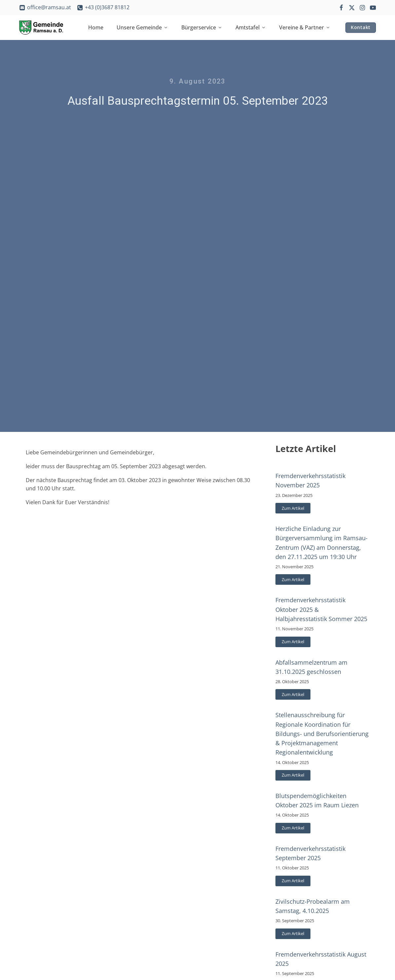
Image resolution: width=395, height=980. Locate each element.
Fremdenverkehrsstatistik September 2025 (310, 853)
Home (96, 27)
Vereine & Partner (305, 27)
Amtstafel (251, 27)
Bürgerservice (202, 27)
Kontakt (361, 27)
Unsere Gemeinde (142, 27)
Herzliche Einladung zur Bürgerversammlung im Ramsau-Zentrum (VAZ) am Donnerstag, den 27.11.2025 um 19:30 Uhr (322, 542)
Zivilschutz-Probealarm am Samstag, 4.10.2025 (313, 906)
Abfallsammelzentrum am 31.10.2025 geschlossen (311, 667)
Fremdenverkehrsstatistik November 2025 (310, 480)
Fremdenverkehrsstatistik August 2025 (321, 959)
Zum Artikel (293, 508)
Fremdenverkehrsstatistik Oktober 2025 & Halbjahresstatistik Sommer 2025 (321, 609)
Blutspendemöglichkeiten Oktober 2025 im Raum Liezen (317, 800)
